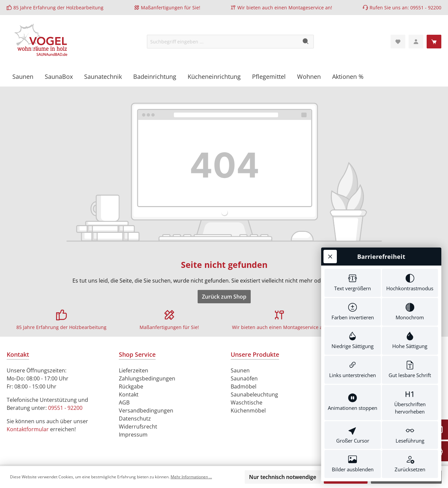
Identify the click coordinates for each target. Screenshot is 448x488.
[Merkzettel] (398, 42)
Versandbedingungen (146, 411)
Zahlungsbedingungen (147, 378)
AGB (124, 402)
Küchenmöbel (248, 411)
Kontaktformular (28, 429)
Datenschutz (135, 419)
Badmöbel (244, 386)
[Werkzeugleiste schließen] (330, 257)
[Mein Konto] (416, 42)
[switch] (353, 283)
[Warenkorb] (434, 42)
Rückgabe (131, 386)
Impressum (133, 435)
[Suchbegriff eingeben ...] (223, 42)
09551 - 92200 (426, 8)
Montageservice (306, 8)
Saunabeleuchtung (254, 394)
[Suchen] (306, 42)
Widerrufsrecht (138, 427)
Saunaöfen (244, 378)
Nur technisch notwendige (283, 477)
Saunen (240, 370)
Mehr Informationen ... (191, 477)
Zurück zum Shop (224, 297)
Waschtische (247, 402)
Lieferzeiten (134, 370)
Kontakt (129, 394)
